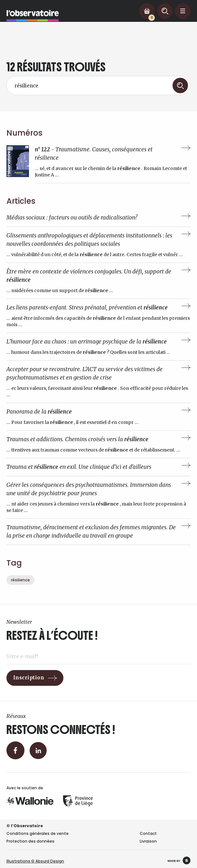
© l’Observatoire (25, 826)
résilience (20, 580)
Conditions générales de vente (38, 833)
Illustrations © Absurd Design (35, 861)
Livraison (148, 841)
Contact (148, 833)
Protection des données (30, 841)
